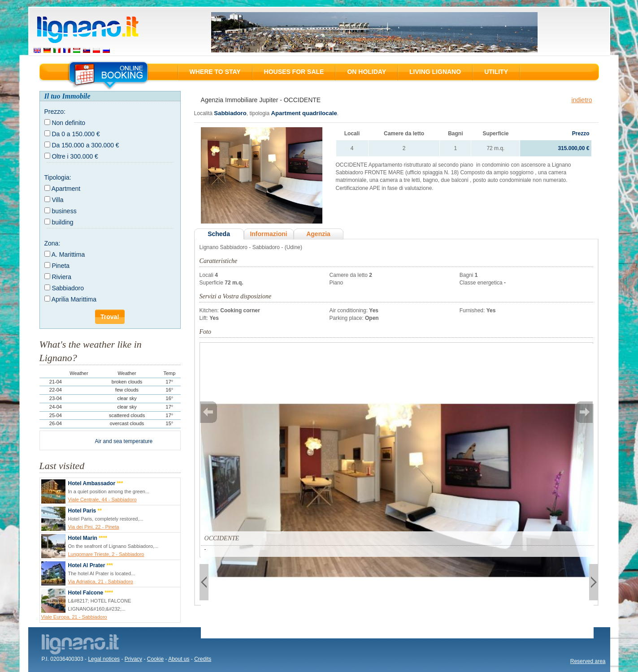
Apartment (66, 189)
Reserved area (588, 661)
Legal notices (104, 659)
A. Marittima (68, 254)
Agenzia (318, 234)
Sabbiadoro (68, 288)
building (62, 222)
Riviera (61, 277)
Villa (57, 200)
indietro (582, 100)
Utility (496, 72)
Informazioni (268, 234)
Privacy (133, 659)
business (64, 211)
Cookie (155, 659)
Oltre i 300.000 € (75, 156)
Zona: (52, 243)
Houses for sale (294, 72)
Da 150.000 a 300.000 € (85, 145)
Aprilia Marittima (74, 299)
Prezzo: (55, 112)
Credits (203, 659)
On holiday (367, 72)
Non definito (68, 123)
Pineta (61, 266)
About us (179, 659)
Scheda (219, 234)
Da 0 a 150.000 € (76, 134)
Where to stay (215, 72)
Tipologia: (58, 177)
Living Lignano (435, 72)
